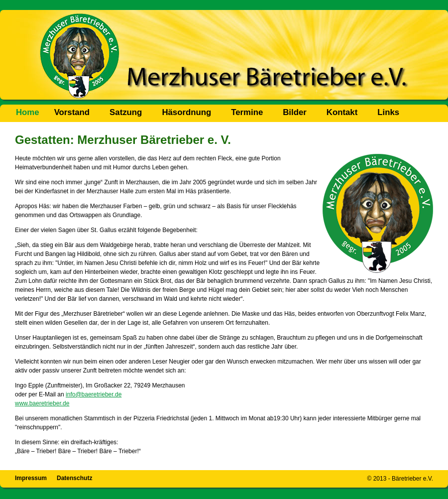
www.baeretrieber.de (42, 403)
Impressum (31, 478)
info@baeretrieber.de (94, 394)
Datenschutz (74, 478)
